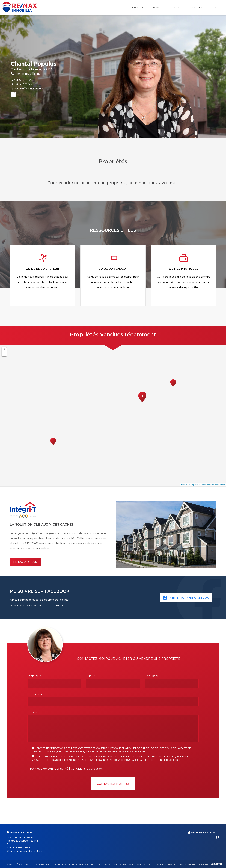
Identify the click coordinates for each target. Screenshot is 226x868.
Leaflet (184, 485)
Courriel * (154, 676)
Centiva (216, 864)
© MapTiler (193, 485)
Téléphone (36, 694)
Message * (35, 713)
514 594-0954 (23, 80)
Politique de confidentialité (49, 769)
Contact (197, 8)
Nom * (92, 676)
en (216, 8)
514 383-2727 (23, 84)
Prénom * (35, 676)
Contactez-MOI (113, 784)
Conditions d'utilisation (87, 769)
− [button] (4, 354)
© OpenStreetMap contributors (212, 485)
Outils (177, 8)
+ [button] (4, 349)
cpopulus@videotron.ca (27, 88)
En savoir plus (25, 562)
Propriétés (136, 8)
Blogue (158, 8)
